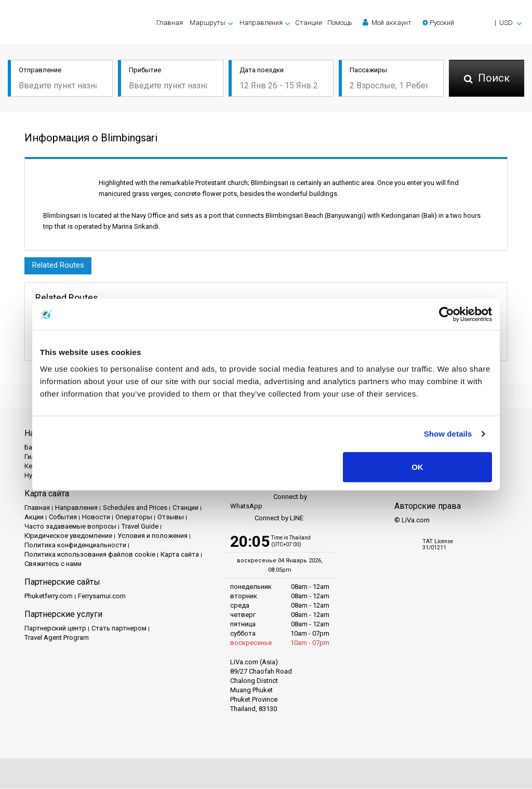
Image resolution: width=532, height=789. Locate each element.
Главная (170, 23)
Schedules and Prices (135, 508)
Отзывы (171, 517)
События (63, 517)
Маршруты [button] (208, 23)
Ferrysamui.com (102, 596)
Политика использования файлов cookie (90, 555)
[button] (472, 23)
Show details (448, 434)
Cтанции (309, 23)
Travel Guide (140, 527)
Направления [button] (261, 23)
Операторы (134, 517)
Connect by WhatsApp (269, 501)
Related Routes (58, 266)
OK (417, 466)
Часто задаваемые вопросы (70, 527)
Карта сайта (180, 555)
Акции (34, 517)
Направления (76, 508)
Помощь (340, 23)
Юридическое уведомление (68, 536)
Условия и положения (152, 536)
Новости (96, 517)
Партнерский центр (55, 629)
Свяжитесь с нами (53, 564)
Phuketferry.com (49, 596)
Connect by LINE (267, 518)
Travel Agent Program (57, 638)
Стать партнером (119, 629)
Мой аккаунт (387, 22)
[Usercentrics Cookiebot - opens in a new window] (447, 314)
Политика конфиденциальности (75, 545)
